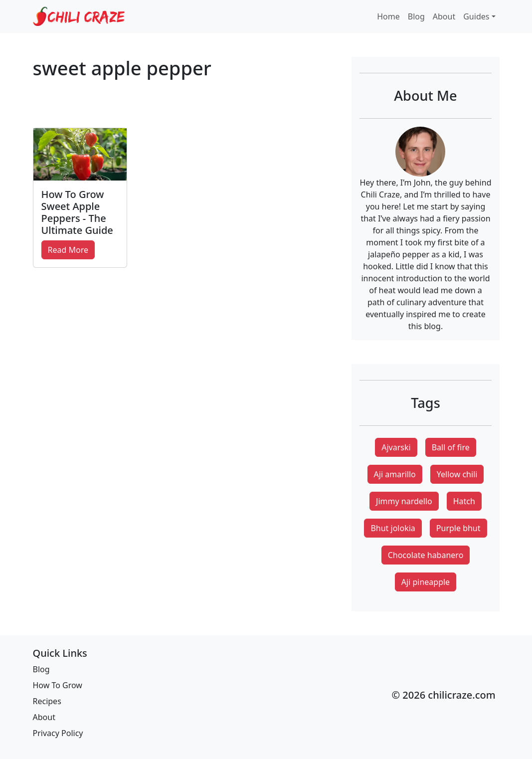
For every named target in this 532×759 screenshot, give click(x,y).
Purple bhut (458, 528)
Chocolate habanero (426, 555)
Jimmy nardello (404, 501)
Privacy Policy (58, 733)
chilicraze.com (461, 695)
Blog (416, 16)
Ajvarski (396, 447)
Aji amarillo (395, 474)
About (444, 16)
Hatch (464, 501)
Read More (68, 250)
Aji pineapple (426, 582)
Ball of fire (451, 447)
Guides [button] (476, 16)
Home (388, 16)
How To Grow (58, 685)
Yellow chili (457, 474)
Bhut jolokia (393, 528)
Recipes (47, 701)
